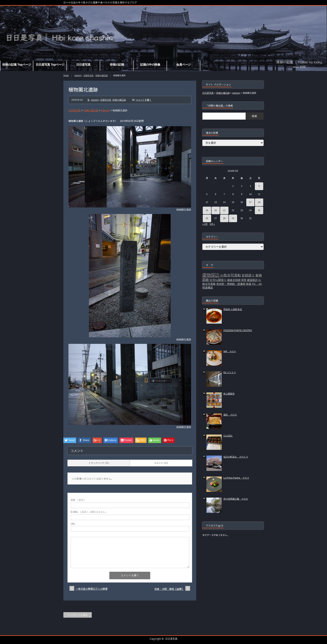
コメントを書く (144, 100)
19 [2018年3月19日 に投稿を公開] (207, 210)
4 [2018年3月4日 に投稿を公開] (259, 186)
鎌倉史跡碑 (234, 280)
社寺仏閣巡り (218, 280)
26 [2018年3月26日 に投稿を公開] (207, 218)
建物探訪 (211, 275)
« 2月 (205, 224)
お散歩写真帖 (231, 275)
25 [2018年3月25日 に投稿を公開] (259, 210)
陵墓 (249, 284)
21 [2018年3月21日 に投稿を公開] (224, 210)
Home (66, 75)
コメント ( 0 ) (161, 463)
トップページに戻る (78, 615)
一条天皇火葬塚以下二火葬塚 (92, 589)
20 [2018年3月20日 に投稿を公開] (216, 210)
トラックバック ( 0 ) (99, 463)
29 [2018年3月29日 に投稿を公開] (233, 218)
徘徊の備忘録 (102, 75)
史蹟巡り (248, 275)
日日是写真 (171, 639)
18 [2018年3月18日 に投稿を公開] (259, 202)
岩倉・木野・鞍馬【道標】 (169, 589)
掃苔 (244, 280)
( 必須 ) (78, 500)
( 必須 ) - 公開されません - (89, 512)
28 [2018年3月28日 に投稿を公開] (224, 218)
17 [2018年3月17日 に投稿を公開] (250, 202)
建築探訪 (252, 280)
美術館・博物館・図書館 (231, 284)
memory (78, 75)
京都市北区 (88, 75)
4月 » (212, 224)
